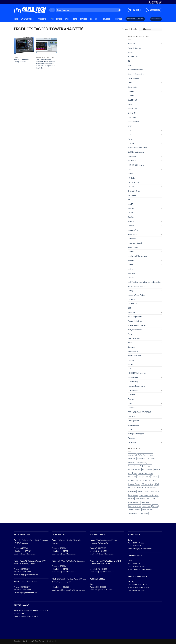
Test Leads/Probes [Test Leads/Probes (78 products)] (134, 510)
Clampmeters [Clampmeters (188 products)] (142, 462)
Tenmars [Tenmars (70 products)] (155, 506)
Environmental (133, 121)
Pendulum (131, 312)
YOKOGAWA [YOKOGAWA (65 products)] (144, 513)
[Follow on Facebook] (150, 2)
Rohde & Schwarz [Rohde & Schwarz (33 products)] (134, 502)
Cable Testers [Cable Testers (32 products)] (151, 459)
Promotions (56, 19)
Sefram (130, 364)
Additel (130, 52)
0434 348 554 (102, 551)
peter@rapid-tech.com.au (67, 554)
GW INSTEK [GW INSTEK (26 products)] (132, 477)
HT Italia (131, 178)
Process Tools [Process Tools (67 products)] (140, 499)
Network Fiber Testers (136, 295)
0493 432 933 (26, 572)
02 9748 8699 (63, 548)
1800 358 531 (101, 587)
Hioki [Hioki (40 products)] (140, 477)
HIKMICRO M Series (136, 165)
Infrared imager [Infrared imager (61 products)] (133, 480)
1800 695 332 (139, 543)
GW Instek (132, 156)
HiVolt (130, 173)
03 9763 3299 (25, 548)
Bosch (130, 65)
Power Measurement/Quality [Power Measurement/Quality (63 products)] (149, 495)
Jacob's (131, 204)
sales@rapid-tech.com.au (142, 549)
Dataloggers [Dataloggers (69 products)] (148, 466)
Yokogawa (132, 442)
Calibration (108, 19)
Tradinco (131, 408)
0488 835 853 (140, 546)
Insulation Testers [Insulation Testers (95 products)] (134, 484)
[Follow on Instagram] (153, 2)
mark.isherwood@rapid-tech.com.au (71, 590)
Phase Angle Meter (135, 316)
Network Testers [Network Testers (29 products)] (143, 491)
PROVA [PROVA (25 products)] (149, 499)
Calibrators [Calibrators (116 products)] (132, 462)
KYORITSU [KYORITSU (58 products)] (132, 488)
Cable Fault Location (136, 74)
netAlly (130, 291)
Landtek (131, 226)
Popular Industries (135, 321)
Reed (130, 343)
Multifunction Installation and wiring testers (144, 282)
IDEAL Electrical (134, 191)
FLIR (129, 135)
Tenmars (131, 399)
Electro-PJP (132, 108)
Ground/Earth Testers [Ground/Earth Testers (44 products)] (146, 473)
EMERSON (132, 113)
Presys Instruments (135, 330)
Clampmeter (132, 87)
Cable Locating (133, 78)
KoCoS (130, 212)
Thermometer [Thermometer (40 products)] (133, 513)
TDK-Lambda (133, 390)
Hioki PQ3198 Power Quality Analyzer (22, 61)
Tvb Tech (131, 416)
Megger (131, 260)
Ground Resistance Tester (137, 147)
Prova (130, 334)
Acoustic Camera (134, 48)
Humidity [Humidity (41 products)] (155, 477)
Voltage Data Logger (136, 434)
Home (16, 19)
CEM (130, 82)
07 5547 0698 (101, 548)
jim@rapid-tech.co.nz (141, 587)
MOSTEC (131, 278)
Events (68, 19)
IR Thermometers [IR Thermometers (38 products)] (147, 484)
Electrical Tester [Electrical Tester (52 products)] (147, 469)
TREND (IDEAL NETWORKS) (139, 412)
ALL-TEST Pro (133, 56)
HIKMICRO (132, 160)
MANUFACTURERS (28, 19)
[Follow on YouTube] (160, 2)
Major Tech (132, 234)
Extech (130, 130)
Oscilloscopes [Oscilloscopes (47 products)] (155, 491)
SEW (129, 369)
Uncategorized (133, 425)
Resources (95, 19)
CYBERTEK (132, 100)
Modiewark (132, 273)
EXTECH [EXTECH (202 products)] (157, 469)
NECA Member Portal (136, 286)
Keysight (131, 208)
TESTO (130, 403)
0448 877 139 (26, 551)
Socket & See (133, 377)
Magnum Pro (133, 230)
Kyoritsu (131, 221)
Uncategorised (133, 421)
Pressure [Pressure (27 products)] (131, 499)
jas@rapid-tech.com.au (28, 593)
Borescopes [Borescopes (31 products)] (141, 459)
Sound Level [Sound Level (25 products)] (146, 506)
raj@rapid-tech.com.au (28, 554)
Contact (119, 19)
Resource (131, 347)
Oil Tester (131, 299)
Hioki (130, 169)
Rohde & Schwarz (134, 356)
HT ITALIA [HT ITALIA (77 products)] (147, 477)
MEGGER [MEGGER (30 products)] (140, 488)
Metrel (130, 269)
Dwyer (130, 104)
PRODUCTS (43, 19)
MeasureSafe (133, 247)
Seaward (131, 360)
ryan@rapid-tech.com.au (28, 575)
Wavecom (131, 438)
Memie (130, 264)
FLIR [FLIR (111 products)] (130, 473)
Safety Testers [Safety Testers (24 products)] (146, 502)
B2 (129, 61)
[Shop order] (151, 29)
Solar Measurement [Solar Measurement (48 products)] (134, 506)
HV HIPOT (132, 187)
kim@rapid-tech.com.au (104, 590)
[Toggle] (161, 43)
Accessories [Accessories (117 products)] (132, 455)
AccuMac (131, 43)
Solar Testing (133, 382)
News (75, 19)
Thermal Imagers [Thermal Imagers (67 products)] (148, 510)
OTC (129, 308)
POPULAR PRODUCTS (137, 325)
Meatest (131, 252)
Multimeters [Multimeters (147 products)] (132, 491)
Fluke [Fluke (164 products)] (135, 473)
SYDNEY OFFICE (59, 535)
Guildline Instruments (136, 152)
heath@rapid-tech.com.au (104, 554)
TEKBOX (131, 395)
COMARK (132, 95)
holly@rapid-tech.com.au (29, 616)
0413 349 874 (64, 551)
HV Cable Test (133, 182)
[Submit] (119, 10)
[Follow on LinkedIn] (157, 2)
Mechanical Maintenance (137, 256)
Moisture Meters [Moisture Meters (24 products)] (150, 488)
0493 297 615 (26, 590)
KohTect (131, 217)
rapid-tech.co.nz (138, 590)
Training (83, 19)
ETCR (130, 126)
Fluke (130, 139)
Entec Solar (132, 117)
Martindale (132, 239)
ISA (129, 199)
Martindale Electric (135, 243)
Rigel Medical (133, 351)
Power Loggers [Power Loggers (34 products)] (133, 495)
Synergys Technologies (136, 386)
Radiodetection (134, 338)
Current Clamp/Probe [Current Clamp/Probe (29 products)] (135, 466)
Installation (132, 195)
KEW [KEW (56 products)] (156, 484)
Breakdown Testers (135, 69)
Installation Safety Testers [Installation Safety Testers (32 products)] (148, 480)
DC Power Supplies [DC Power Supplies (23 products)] (134, 469)
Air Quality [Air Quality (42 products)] (132, 459)
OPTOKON (132, 304)
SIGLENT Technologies (137, 373)
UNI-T (130, 429)
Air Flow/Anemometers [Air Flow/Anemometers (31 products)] (145, 455)
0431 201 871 (64, 587)
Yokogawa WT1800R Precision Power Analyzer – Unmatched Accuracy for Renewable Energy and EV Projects (46, 64)
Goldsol (131, 143)
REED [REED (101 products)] (155, 499)
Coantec (131, 91)
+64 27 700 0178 (141, 584)
